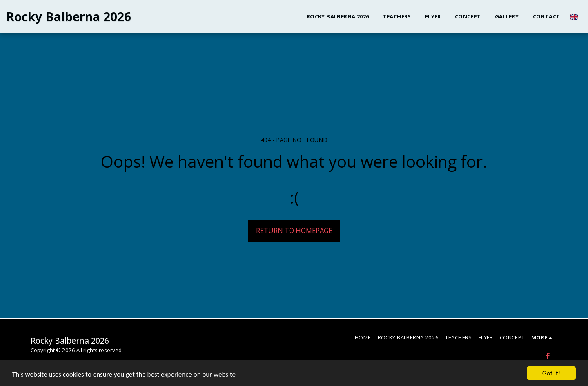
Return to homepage (294, 230)
